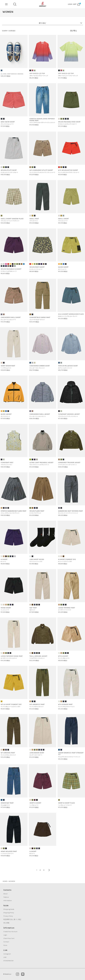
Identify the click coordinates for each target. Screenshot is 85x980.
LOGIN (70, 4)
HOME (5, 881)
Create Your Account (10, 932)
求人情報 (6, 923)
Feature (6, 897)
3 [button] (44, 870)
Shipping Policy (9, 913)
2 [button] (40, 870)
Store (5, 945)
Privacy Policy (8, 916)
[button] (48, 870)
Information (8, 901)
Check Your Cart (9, 938)
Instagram (7, 954)
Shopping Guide (9, 909)
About (5, 894)
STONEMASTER (8, 961)
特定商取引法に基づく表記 (12, 919)
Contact (6, 942)
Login (5, 935)
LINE (5, 957)
